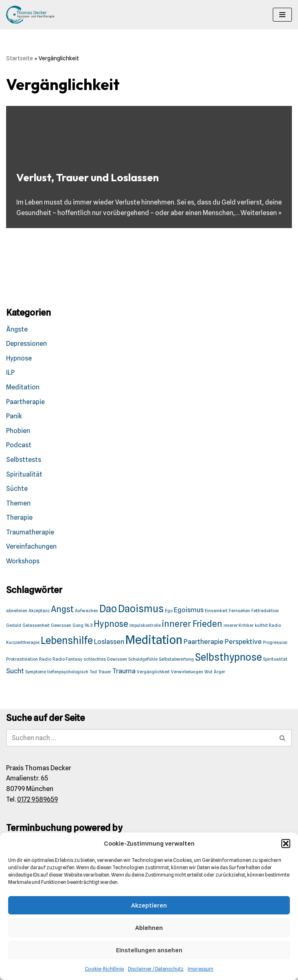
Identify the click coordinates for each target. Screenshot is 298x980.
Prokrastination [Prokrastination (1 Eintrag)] (22, 659)
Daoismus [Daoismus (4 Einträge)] (141, 609)
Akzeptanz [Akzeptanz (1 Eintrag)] (39, 611)
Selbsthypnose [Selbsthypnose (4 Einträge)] (228, 657)
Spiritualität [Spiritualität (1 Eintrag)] (275, 659)
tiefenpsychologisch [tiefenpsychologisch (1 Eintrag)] (68, 672)
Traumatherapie (30, 532)
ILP (10, 372)
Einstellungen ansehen (149, 950)
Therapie (19, 517)
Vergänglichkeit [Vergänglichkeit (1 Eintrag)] (153, 672)
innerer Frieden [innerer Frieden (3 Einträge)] (192, 624)
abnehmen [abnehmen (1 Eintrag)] (17, 611)
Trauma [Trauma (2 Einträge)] (124, 671)
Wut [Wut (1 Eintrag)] (208, 672)
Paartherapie (25, 402)
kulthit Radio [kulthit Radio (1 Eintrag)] (268, 625)
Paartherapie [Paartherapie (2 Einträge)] (204, 642)
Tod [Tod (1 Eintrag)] (93, 672)
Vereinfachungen (31, 546)
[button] (286, 844)
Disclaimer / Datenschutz (156, 969)
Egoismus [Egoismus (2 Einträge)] (189, 610)
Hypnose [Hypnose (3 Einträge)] (111, 624)
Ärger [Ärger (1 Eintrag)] (219, 672)
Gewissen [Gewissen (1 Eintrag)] (61, 625)
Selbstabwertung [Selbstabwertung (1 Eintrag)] (176, 659)
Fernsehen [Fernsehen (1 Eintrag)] (239, 611)
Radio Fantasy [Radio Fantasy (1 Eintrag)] (67, 659)
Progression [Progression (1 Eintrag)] (275, 643)
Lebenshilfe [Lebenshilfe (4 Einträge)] (67, 641)
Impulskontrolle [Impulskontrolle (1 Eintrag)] (145, 625)
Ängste (17, 329)
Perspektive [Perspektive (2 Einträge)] (243, 642)
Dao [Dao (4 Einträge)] (108, 609)
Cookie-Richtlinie (104, 969)
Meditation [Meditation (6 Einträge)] (154, 640)
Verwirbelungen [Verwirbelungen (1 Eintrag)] (187, 672)
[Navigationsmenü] (282, 15)
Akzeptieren (149, 905)
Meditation (23, 387)
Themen (18, 503)
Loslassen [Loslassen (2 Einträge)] (109, 642)
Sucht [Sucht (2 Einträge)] (15, 671)
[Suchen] (140, 738)
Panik (14, 416)
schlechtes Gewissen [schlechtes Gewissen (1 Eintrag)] (105, 659)
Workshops (23, 561)
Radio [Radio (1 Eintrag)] (45, 659)
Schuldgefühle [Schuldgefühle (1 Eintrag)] (143, 659)
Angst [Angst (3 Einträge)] (62, 609)
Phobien (18, 431)
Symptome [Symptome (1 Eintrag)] (36, 672)
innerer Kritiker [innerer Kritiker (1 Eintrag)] (239, 625)
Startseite (20, 58)
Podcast (19, 445)
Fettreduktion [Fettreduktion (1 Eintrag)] (265, 611)
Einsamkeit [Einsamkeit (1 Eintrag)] (216, 611)
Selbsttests (24, 460)
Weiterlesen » (261, 213)
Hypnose (19, 358)
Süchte (17, 489)
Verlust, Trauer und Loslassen (88, 177)
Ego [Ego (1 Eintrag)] (169, 611)
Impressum (200, 969)
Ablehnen (149, 928)
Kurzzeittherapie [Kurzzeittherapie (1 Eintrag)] (23, 643)
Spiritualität (24, 474)
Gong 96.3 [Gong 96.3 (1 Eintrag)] (82, 625)
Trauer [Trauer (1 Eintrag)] (105, 672)
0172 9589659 (37, 799)
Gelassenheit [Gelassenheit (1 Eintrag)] (36, 625)
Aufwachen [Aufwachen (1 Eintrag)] (87, 611)
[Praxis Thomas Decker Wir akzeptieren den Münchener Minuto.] (31, 15)
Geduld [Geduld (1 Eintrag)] (14, 625)
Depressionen (26, 344)
